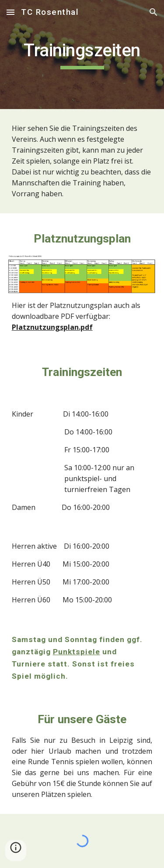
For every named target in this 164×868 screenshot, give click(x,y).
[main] (82, 55)
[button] (10, 12)
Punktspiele (77, 652)
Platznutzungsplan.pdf (52, 327)
